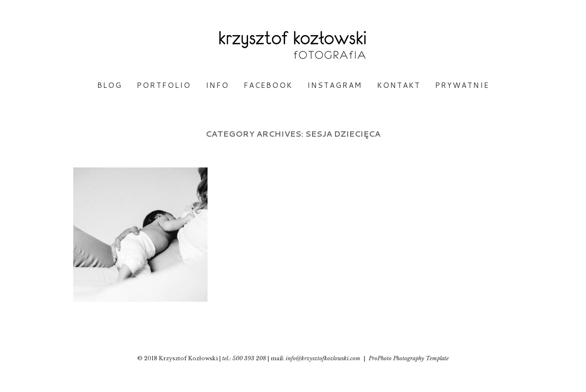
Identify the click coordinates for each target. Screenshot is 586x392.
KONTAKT (399, 85)
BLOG (110, 85)
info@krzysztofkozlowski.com (323, 358)
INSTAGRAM (335, 85)
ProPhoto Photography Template (409, 358)
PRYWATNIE (462, 85)
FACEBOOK (268, 85)
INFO (217, 85)
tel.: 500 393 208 (244, 358)
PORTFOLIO (164, 85)
